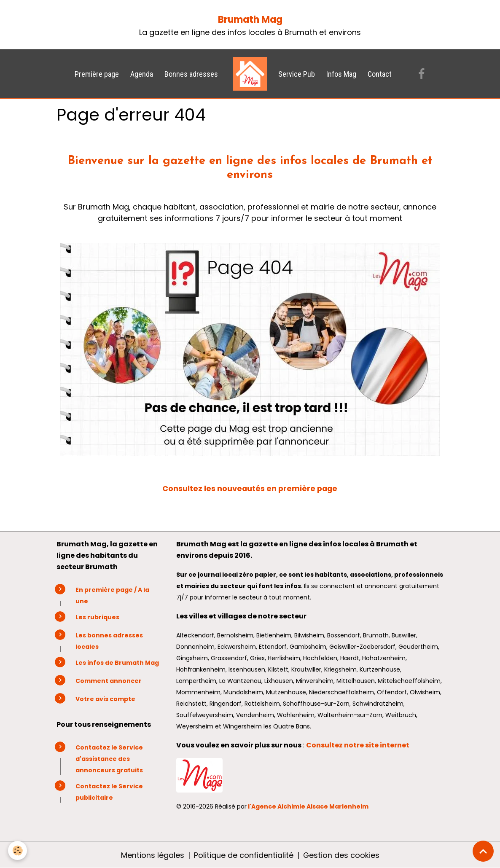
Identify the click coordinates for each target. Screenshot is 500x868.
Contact (380, 74)
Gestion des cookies (341, 855)
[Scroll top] (483, 851)
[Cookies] (18, 851)
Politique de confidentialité (243, 855)
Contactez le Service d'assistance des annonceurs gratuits (109, 758)
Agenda (142, 74)
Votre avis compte (105, 699)
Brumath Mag (250, 20)
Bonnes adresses (191, 74)
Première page (97, 74)
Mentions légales (152, 855)
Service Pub (297, 74)
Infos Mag (341, 74)
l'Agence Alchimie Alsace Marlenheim (308, 806)
